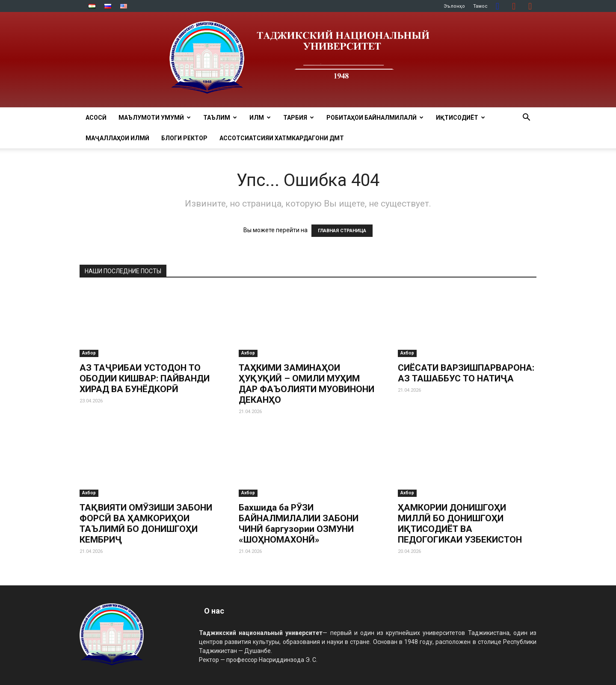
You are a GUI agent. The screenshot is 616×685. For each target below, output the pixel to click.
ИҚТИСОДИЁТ (461, 118)
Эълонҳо (454, 6)
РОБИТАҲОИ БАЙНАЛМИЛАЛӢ (375, 118)
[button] (526, 118)
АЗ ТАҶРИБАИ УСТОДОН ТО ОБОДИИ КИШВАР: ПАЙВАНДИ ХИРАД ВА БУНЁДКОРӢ (145, 378)
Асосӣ (96, 118)
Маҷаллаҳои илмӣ (117, 138)
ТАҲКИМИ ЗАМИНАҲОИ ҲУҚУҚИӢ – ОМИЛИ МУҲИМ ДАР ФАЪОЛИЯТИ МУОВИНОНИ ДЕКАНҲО (307, 384)
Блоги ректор (184, 138)
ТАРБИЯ (299, 118)
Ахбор (89, 353)
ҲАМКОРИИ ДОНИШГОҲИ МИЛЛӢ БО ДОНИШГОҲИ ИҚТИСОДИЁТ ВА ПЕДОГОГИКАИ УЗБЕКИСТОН (460, 524)
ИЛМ (260, 118)
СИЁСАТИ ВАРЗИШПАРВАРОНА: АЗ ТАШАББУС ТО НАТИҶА (466, 373)
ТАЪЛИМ (220, 118)
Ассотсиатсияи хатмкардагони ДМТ (282, 138)
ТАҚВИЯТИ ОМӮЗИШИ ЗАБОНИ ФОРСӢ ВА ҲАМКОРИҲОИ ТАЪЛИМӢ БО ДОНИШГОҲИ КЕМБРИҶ (146, 524)
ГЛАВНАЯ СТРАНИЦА (342, 231)
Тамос (480, 6)
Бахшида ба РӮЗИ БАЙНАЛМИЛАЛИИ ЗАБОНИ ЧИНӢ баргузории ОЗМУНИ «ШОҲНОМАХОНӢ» (299, 524)
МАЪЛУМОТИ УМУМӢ (155, 118)
